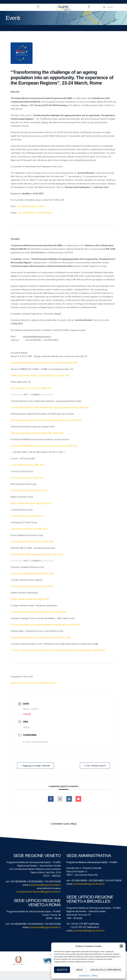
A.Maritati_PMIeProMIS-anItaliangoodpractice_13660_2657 (37, 554)
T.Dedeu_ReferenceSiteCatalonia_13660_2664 (32, 586)
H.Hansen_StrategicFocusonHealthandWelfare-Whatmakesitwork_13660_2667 (46, 625)
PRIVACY (95, 975)
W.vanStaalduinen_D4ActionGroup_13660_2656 (32, 542)
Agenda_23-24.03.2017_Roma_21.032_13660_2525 (33, 683)
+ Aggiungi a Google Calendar (36, 766)
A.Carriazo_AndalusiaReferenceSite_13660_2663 (32, 574)
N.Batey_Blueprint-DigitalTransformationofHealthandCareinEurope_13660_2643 (46, 420)
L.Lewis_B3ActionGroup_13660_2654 (27, 516)
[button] (121, 946)
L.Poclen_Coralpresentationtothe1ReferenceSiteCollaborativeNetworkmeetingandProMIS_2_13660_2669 (58, 650)
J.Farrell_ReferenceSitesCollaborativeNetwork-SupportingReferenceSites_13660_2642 (50, 407)
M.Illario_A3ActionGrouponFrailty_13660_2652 (31, 503)
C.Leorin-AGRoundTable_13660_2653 (27, 465)
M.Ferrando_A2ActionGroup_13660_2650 (29, 490)
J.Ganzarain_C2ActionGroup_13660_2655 (29, 529)
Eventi (13, 18)
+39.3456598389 (26, 213)
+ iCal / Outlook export (95, 766)
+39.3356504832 (44, 213)
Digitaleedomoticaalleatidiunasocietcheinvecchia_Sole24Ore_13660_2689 (44, 363)
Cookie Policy (84, 975)
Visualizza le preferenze (106, 970)
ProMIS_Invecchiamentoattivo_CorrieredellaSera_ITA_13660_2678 (40, 375)
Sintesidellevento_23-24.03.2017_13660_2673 (31, 388)
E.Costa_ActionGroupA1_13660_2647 (27, 478)
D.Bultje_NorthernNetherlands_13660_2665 (30, 599)
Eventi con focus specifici (36, 742)
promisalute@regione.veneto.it (31, 206)
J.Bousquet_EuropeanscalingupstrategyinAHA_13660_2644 (37, 433)
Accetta (62, 970)
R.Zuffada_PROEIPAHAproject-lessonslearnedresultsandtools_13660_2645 (44, 446)
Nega (79, 970)
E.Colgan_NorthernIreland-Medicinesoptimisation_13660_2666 (38, 612)
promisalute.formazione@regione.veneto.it (39, 892)
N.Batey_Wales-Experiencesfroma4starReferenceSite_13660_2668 (41, 637)
